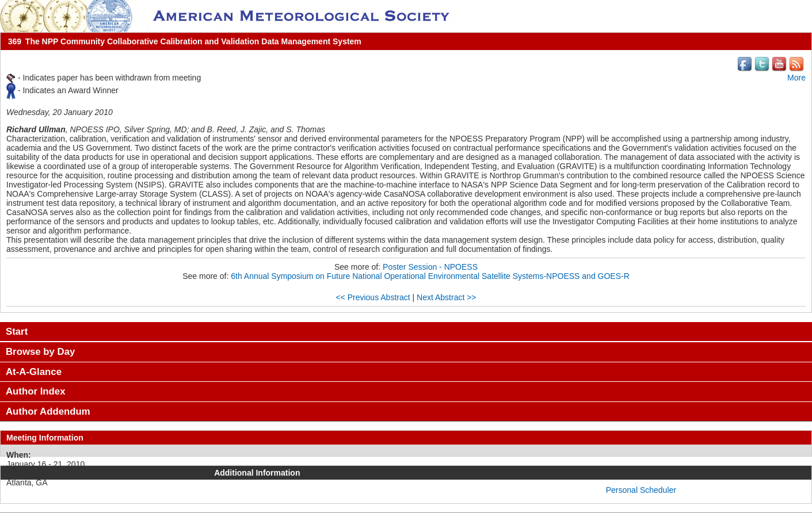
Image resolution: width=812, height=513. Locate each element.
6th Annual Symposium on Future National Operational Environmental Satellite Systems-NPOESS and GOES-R (430, 276)
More (796, 78)
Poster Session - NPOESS (430, 267)
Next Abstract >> (447, 297)
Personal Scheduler (641, 490)
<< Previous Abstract (373, 297)
